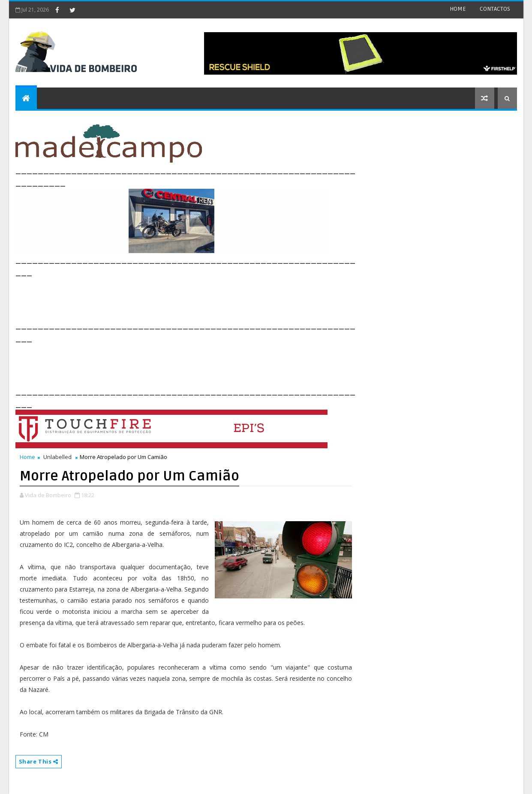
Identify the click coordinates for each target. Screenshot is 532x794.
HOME (458, 9)
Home (27, 457)
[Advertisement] (171, 298)
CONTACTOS (495, 9)
